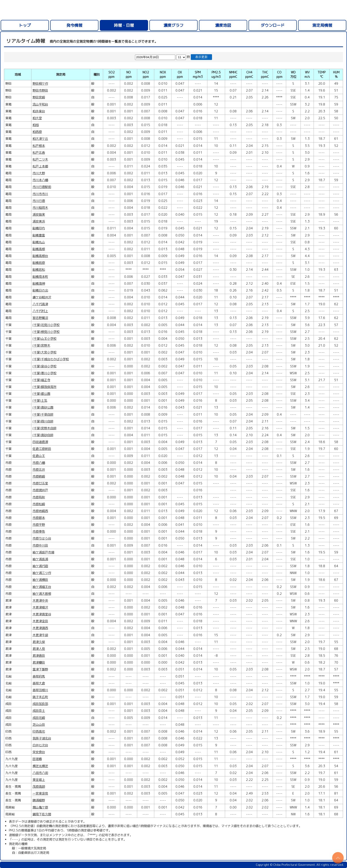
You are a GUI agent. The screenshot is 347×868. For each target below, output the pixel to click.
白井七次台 (40, 745)
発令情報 (74, 25)
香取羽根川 (40, 690)
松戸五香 (39, 153)
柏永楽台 (39, 111)
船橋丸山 (39, 242)
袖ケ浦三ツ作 (42, 573)
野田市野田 (40, 90)
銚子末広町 (40, 697)
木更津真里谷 (42, 614)
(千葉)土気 (40, 401)
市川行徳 (39, 201)
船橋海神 (39, 284)
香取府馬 (39, 676)
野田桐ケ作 (40, 84)
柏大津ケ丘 (40, 139)
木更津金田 (40, 621)
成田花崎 (39, 718)
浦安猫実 (39, 215)
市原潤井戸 (40, 490)
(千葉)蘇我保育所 (44, 387)
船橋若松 (39, 270)
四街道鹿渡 (40, 442)
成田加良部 (40, 704)
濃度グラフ (173, 25)
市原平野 (39, 525)
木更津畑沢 (40, 607)
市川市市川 (40, 194)
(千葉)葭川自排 (43, 421)
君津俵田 (39, 656)
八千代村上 (40, 311)
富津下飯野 (40, 669)
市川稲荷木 (40, 208)
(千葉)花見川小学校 (46, 325)
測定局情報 (322, 25)
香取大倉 (39, 683)
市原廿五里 (40, 483)
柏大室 (37, 118)
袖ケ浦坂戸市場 (43, 552)
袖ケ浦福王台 (42, 587)
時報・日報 (124, 25)
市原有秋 (39, 497)
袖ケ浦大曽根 (42, 594)
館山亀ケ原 (40, 807)
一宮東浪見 (40, 793)
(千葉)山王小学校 (44, 339)
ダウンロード (273, 25)
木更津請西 (40, 628)
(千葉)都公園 (41, 394)
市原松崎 (39, 504)
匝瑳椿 (37, 759)
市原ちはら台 (42, 538)
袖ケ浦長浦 (40, 559)
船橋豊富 (39, 235)
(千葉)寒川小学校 (44, 373)
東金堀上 (39, 780)
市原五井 (39, 470)
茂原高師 (39, 787)
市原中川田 (40, 545)
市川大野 (39, 173)
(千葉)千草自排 (43, 415)
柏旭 (36, 125)
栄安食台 (39, 752)
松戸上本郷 (40, 166)
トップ (25, 25)
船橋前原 (39, 263)
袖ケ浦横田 (40, 580)
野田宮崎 (39, 97)
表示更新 (201, 57)
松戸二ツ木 (40, 159)
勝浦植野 (39, 800)
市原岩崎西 (40, 511)
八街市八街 (40, 773)
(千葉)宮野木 (41, 346)
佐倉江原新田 (42, 449)
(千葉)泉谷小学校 (44, 366)
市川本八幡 (40, 180)
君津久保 (39, 642)
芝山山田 (39, 725)
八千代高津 (40, 304)
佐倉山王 (39, 456)
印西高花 (39, 732)
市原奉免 (39, 532)
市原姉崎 (39, 476)
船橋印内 (39, 228)
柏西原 (37, 132)
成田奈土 (39, 711)
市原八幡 (39, 463)
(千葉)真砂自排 (43, 435)
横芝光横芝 (40, 766)
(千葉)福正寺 (41, 380)
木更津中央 (40, 601)
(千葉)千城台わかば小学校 (51, 359)
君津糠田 (39, 663)
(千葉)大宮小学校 (44, 352)
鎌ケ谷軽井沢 (42, 297)
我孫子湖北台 (42, 738)
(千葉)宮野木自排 (44, 428)
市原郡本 (39, 518)
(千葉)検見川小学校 (46, 332)
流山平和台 (40, 104)
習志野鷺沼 (40, 318)
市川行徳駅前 (42, 187)
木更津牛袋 (40, 635)
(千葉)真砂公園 (43, 407)
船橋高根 (39, 249)
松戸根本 (39, 146)
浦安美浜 (39, 221)
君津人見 (39, 649)
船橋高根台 (40, 256)
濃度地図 (223, 25)
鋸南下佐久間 (42, 814)
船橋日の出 (40, 290)
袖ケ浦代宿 (40, 566)
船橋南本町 (40, 277)
